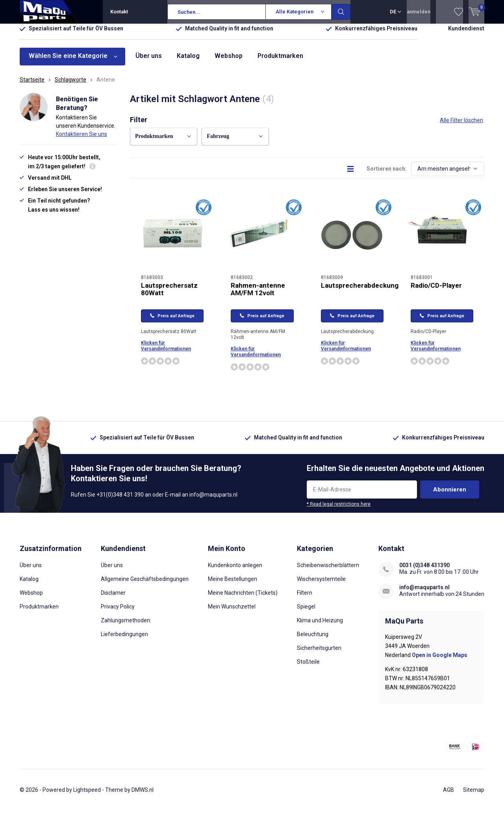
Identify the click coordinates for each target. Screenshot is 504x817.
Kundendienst (466, 34)
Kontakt (119, 12)
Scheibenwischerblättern (328, 571)
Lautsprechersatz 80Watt (169, 295)
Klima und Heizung (320, 626)
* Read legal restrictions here (339, 510)
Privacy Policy (118, 612)
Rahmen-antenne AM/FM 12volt (258, 295)
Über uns (149, 62)
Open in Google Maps (440, 661)
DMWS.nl (143, 796)
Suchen (341, 12)
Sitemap (474, 796)
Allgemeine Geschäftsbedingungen (145, 584)
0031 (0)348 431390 (424, 571)
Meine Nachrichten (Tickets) (243, 598)
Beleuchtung (313, 640)
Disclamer (113, 598)
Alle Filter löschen (461, 126)
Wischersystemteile (321, 584)
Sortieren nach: (387, 174)
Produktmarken (280, 62)
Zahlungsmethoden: (126, 626)
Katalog (188, 62)
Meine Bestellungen (233, 584)
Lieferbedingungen (124, 640)
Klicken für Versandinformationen (166, 352)
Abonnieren (450, 495)
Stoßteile (308, 667)
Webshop (229, 62)
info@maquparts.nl (424, 593)
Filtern (305, 598)
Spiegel (306, 612)
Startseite (32, 86)
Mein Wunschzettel (232, 612)
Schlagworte (70, 86)
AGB (448, 796)
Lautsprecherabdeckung (360, 291)
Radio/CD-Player (436, 291)
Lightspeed (87, 796)
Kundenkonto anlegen (235, 571)
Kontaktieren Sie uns (82, 140)
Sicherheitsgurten (319, 653)
